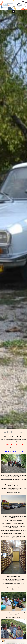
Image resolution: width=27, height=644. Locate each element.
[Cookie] (3, 641)
